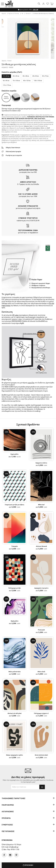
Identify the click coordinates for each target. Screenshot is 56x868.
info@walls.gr (14, 847)
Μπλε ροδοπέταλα (15, 672)
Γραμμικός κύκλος (41, 463)
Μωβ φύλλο (15, 621)
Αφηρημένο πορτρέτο (41, 588)
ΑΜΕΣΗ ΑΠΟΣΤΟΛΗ (28, 182)
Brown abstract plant (41, 755)
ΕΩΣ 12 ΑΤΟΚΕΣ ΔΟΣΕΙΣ (28, 194)
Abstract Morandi (41, 546)
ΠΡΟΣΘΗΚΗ (28, 865)
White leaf (41, 505)
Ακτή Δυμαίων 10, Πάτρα (12, 845)
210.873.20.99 (34, 221)
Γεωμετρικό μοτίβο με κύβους (15, 505)
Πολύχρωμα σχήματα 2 (41, 713)
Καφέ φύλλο (15, 454)
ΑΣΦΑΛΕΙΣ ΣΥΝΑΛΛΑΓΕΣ (28, 206)
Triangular (15, 546)
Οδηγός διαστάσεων (13, 148)
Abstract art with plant (15, 713)
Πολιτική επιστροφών (13, 151)
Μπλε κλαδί (41, 672)
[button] (3, 4)
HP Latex (15, 315)
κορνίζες (31, 383)
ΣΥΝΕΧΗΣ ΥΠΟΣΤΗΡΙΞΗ (28, 218)
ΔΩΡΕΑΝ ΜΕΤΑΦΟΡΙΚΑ (28, 170)
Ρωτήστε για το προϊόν (14, 155)
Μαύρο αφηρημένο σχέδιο (15, 755)
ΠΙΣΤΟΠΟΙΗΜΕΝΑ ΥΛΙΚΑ (28, 230)
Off (35, 10)
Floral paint (41, 630)
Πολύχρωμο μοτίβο (15, 588)
